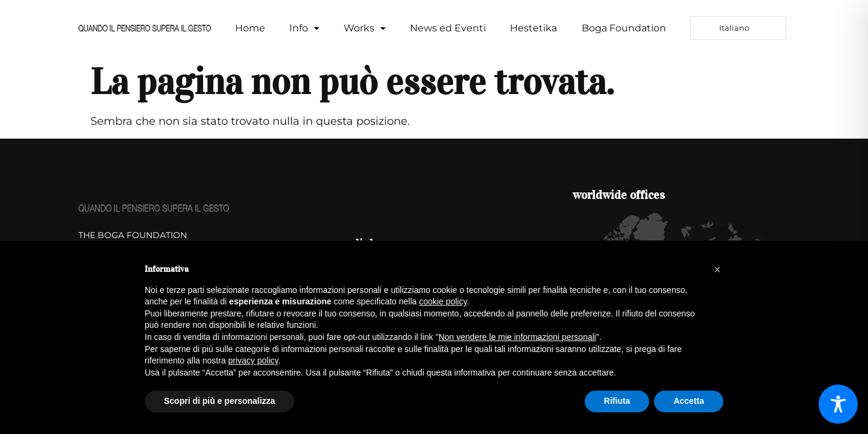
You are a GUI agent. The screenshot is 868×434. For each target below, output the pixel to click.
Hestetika (533, 28)
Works (365, 28)
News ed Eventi (448, 28)
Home (250, 28)
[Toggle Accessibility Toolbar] (838, 404)
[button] (304, 28)
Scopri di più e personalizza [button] (219, 401)
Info (304, 28)
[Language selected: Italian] (738, 28)
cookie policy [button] (443, 301)
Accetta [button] (689, 401)
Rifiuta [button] (617, 401)
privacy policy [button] (253, 360)
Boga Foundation (624, 28)
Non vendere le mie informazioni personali (517, 337)
